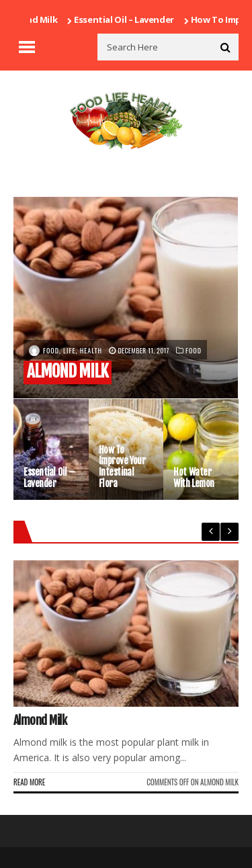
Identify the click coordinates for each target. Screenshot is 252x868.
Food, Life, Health (73, 350)
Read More (29, 782)
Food (194, 350)
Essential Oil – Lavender (128, 19)
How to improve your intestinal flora (122, 467)
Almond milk (35, 19)
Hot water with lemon (194, 478)
